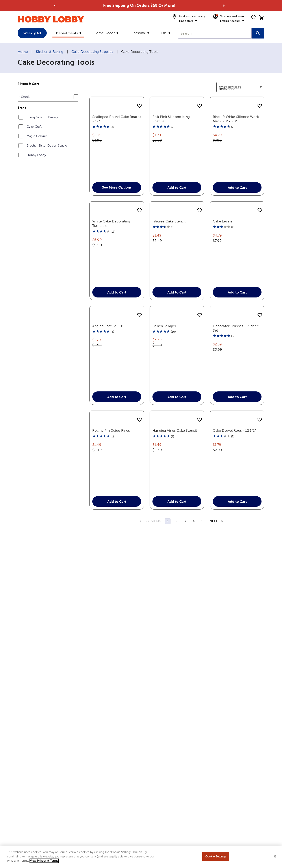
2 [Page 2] (176, 566)
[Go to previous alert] (55, 6)
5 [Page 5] (202, 566)
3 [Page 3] (185, 566)
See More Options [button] (117, 200)
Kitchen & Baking (50, 52)
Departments (67, 33)
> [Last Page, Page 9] (222, 566)
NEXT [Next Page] (213, 566)
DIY (164, 33)
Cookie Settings (216, 856)
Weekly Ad (32, 33)
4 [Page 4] (194, 566)
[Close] (275, 857)
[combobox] (215, 33)
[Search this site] (258, 33)
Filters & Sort (28, 84)
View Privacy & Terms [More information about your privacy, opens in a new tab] (44, 861)
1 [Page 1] (168, 566)
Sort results (226, 85)
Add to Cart (177, 200)
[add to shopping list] (139, 106)
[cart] (262, 18)
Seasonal (139, 33)
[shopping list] (253, 17)
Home (23, 52)
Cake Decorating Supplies (92, 52)
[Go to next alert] (224, 6)
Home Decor (104, 33)
